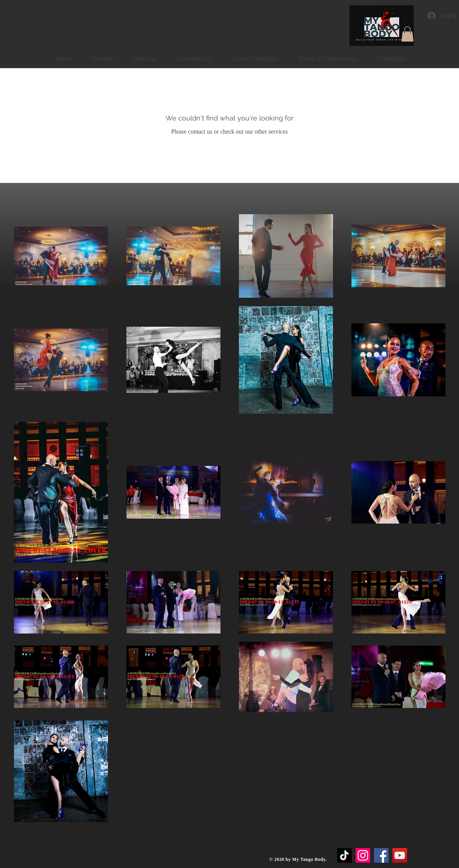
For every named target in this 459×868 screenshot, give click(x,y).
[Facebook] (381, 855)
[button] (407, 34)
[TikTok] (344, 855)
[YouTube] (400, 855)
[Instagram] (363, 855)
